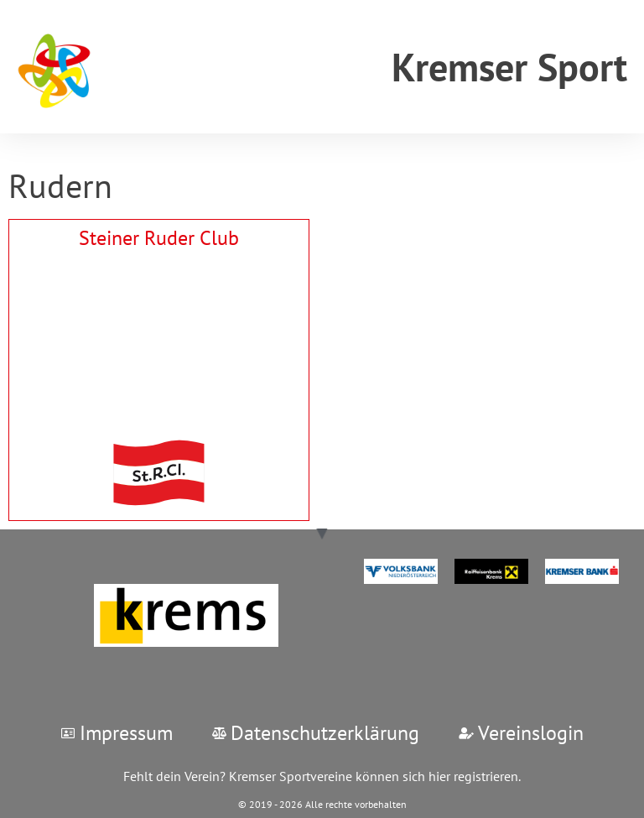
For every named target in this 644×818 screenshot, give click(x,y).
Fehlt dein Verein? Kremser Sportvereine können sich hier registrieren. (322, 776)
